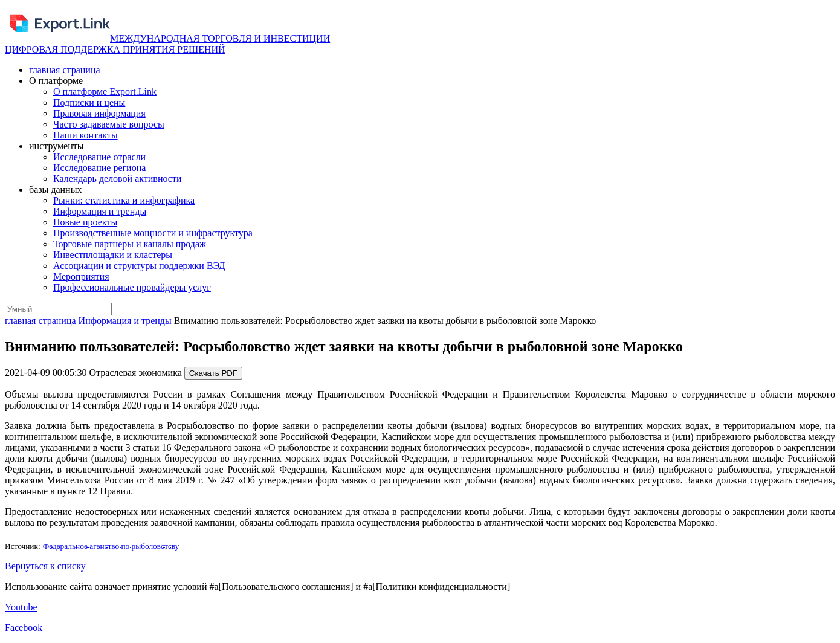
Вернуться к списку (45, 566)
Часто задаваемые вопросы (109, 124)
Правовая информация (99, 113)
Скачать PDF (213, 373)
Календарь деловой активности (118, 179)
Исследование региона (99, 168)
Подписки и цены (89, 102)
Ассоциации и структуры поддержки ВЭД (139, 266)
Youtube (21, 607)
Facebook (24, 628)
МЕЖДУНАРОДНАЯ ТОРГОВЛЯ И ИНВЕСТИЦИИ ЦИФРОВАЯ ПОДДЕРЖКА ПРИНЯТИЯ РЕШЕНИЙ (167, 44)
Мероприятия (81, 276)
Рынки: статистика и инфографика (124, 200)
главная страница (65, 70)
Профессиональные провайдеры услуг (132, 287)
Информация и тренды (100, 211)
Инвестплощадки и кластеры (113, 255)
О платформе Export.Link (105, 92)
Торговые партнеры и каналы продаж (130, 244)
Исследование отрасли (99, 157)
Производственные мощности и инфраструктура (153, 233)
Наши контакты (86, 135)
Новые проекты (85, 222)
